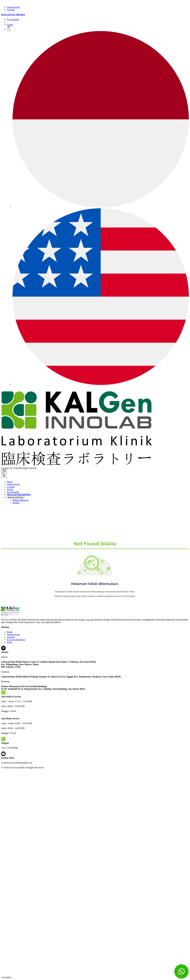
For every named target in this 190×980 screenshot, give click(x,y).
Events (10, 25)
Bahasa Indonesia (16, 497)
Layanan (11, 10)
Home (10, 482)
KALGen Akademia (16, 640)
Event (9, 642)
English (16, 503)
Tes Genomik (13, 19)
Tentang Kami (13, 7)
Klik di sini (43, 468)
